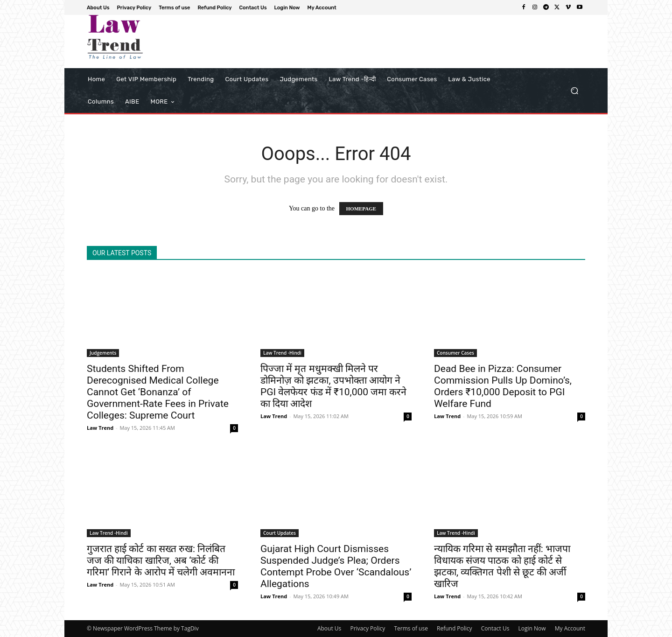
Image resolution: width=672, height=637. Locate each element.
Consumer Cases (455, 353)
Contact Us (495, 628)
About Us (329, 628)
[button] (574, 91)
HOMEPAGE (361, 209)
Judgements (103, 353)
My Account (570, 628)
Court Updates (280, 533)
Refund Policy (455, 628)
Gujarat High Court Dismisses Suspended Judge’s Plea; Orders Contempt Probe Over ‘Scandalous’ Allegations (336, 566)
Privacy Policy (367, 628)
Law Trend (100, 428)
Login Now (532, 628)
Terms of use (411, 628)
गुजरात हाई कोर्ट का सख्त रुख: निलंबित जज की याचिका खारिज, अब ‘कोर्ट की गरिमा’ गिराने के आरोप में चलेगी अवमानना (161, 560)
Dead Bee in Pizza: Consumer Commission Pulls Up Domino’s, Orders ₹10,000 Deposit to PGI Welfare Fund (503, 386)
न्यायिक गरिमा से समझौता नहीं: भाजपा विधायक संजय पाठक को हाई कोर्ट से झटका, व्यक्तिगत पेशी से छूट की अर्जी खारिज (502, 566)
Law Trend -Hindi (282, 353)
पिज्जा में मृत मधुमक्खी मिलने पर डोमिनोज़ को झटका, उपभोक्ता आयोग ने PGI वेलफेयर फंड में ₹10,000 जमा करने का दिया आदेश (333, 386)
